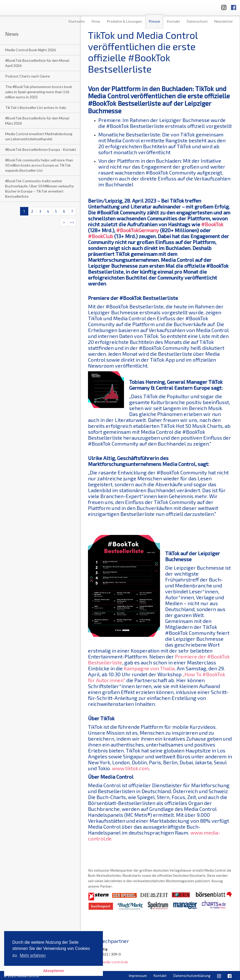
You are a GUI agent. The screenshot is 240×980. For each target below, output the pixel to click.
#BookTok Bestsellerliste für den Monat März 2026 (37, 121)
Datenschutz (197, 21)
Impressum (138, 975)
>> (72, 222)
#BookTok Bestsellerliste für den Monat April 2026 (37, 63)
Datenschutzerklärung (192, 975)
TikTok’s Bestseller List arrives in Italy (36, 107)
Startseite (77, 21)
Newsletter (224, 21)
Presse (154, 21)
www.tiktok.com (131, 768)
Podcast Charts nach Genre (28, 76)
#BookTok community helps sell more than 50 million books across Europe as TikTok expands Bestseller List (39, 165)
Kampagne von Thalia (149, 668)
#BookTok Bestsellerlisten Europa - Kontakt (41, 149)
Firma (96, 21)
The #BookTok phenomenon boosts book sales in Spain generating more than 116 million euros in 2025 (39, 92)
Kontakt (173, 21)
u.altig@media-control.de (108, 962)
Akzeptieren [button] (54, 971)
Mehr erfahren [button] (33, 955)
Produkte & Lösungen (124, 21)
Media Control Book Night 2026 (30, 50)
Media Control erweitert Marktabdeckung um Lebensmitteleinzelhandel (39, 136)
